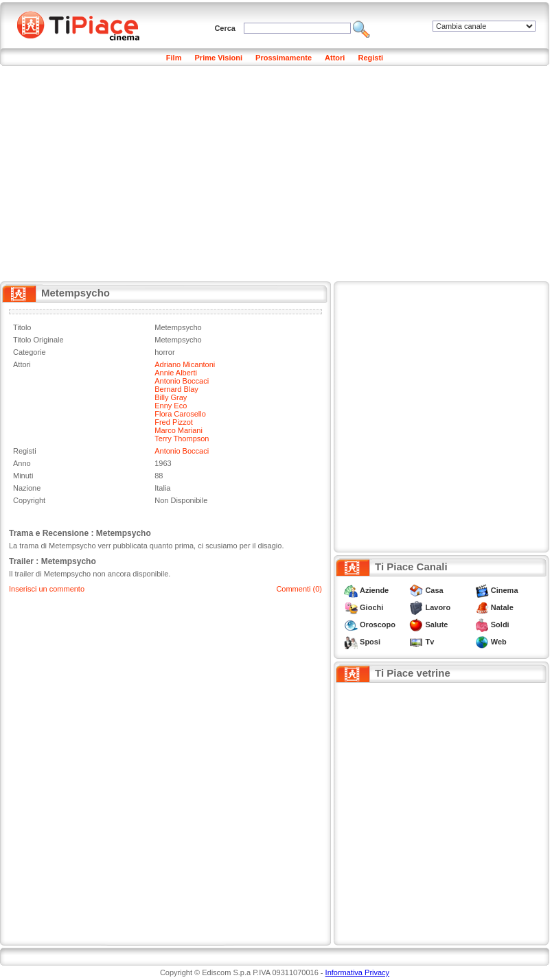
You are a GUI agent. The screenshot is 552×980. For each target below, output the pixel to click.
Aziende (374, 590)
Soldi (500, 625)
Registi (370, 58)
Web (499, 642)
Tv (429, 642)
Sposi (370, 642)
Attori (335, 58)
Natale (502, 607)
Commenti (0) (299, 589)
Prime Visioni (219, 58)
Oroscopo (378, 625)
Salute (436, 625)
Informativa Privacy (358, 972)
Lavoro (438, 607)
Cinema (505, 590)
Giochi (371, 607)
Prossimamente (284, 58)
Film (174, 58)
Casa (434, 590)
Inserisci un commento (47, 589)
